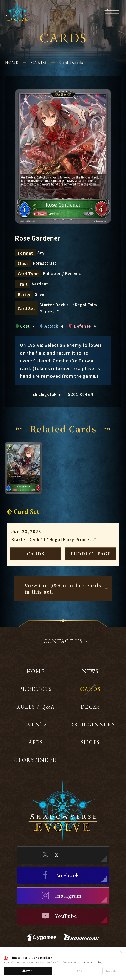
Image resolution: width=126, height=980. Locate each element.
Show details (113, 971)
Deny (78, 971)
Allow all (28, 971)
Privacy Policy (92, 962)
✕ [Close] (121, 951)
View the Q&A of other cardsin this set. (63, 589)
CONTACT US (63, 642)
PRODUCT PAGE (91, 554)
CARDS (39, 62)
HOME (11, 62)
